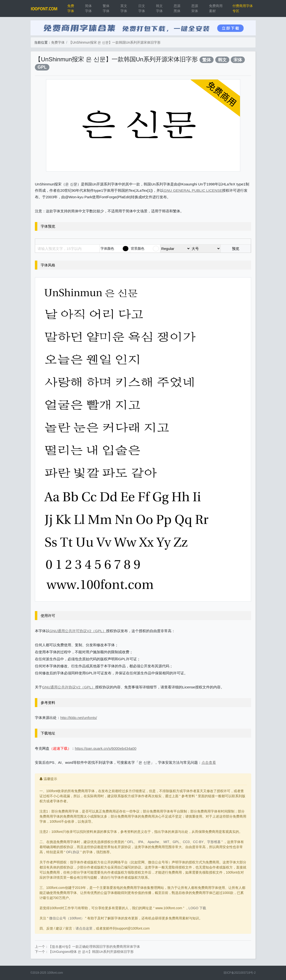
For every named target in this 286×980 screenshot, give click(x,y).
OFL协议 (73, 852)
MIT (166, 842)
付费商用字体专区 (243, 8)
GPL (42, 67)
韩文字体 (159, 8)
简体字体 (88, 8)
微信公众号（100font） (67, 918)
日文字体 (142, 8)
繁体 (207, 60)
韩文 (222, 60)
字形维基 (214, 842)
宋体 (238, 60)
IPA (141, 842)
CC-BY (198, 842)
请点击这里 (84, 928)
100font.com (55, 973)
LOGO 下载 (197, 908)
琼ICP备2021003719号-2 (240, 973)
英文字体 (124, 8)
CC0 (186, 842)
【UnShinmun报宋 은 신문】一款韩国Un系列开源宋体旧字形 (115, 42)
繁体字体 (106, 8)
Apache (153, 842)
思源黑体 (177, 8)
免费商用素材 (216, 8)
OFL (130, 842)
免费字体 (71, 8)
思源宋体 (195, 8)
